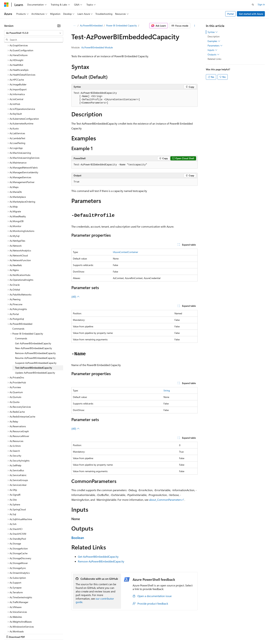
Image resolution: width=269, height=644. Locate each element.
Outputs (214, 54)
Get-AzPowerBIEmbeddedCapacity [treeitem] (33, 314)
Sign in (261, 4)
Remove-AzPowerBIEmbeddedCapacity (101, 561)
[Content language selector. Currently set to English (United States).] (20, 625)
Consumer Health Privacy (99, 634)
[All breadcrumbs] (74, 26)
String (167, 390)
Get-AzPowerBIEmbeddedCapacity (98, 557)
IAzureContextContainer (125, 252)
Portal (230, 14)
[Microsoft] (6, 5)
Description (214, 36)
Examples (214, 41)
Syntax (213, 32)
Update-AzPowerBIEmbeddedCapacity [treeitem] (35, 343)
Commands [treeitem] (18, 299)
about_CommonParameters (165, 500)
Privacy (75, 634)
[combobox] (34, 33)
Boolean (78, 537)
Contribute (61, 634)
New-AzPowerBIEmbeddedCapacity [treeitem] (34, 318)
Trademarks (142, 634)
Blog (47, 634)
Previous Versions (31, 634)
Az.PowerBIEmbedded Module (97, 47)
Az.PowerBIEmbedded (91, 25)
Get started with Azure (251, 14)
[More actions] (195, 26)
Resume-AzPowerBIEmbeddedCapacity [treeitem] (35, 328)
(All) (75, 297)
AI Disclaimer (11, 634)
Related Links (214, 59)
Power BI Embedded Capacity (122, 25)
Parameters (215, 46)
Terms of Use (125, 634)
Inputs (212, 50)
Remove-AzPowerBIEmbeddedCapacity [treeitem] (35, 323)
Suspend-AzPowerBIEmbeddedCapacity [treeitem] (36, 333)
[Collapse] (59, 26)
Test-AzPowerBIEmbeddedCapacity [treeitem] (34, 338)
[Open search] (253, 5)
